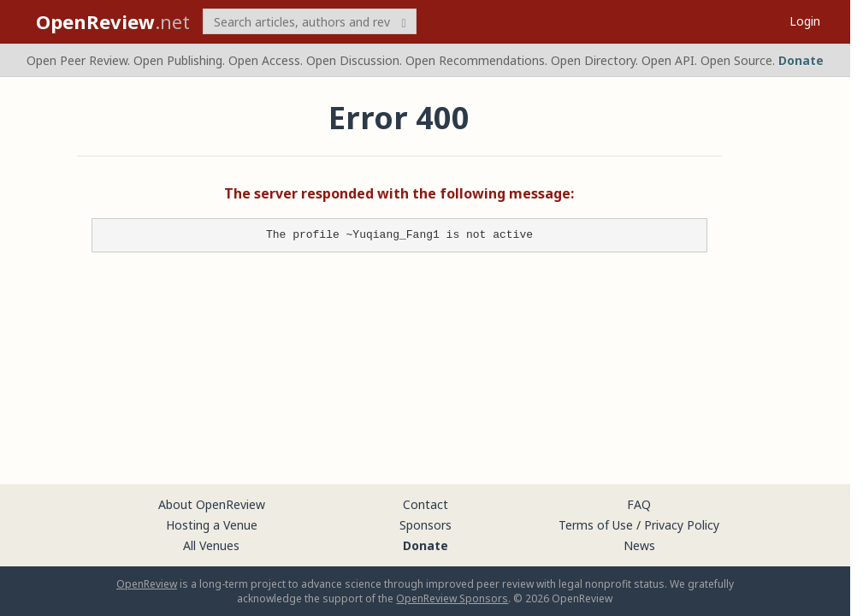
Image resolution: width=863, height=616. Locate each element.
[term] (310, 21)
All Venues (211, 545)
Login (805, 21)
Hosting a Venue (212, 525)
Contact (426, 504)
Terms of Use (596, 525)
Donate (801, 60)
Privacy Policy (682, 525)
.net (113, 21)
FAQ (639, 504)
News (639, 545)
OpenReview (147, 584)
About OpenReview (212, 504)
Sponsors (426, 525)
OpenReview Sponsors (452, 598)
